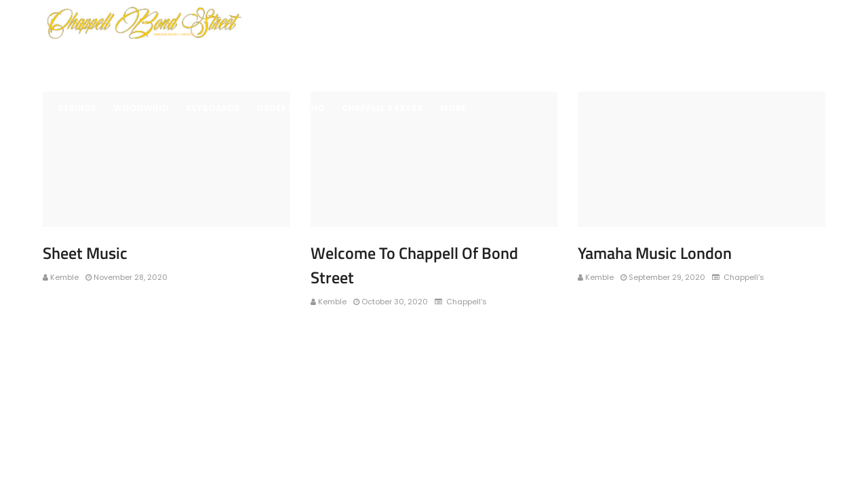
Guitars (449, 62)
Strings (77, 108)
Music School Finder (607, 62)
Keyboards (512, 62)
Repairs (692, 62)
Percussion (385, 62)
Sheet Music (756, 62)
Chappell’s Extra (382, 108)
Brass (189, 62)
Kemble (64, 277)
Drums (324, 62)
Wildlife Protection (107, 62)
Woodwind (141, 108)
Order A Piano (291, 108)
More (453, 108)
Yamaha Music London (655, 253)
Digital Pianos (255, 62)
